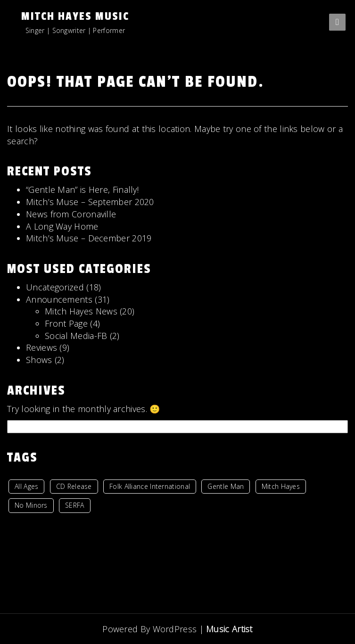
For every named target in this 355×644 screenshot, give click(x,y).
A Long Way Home (62, 226)
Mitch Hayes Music (75, 16)
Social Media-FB (76, 336)
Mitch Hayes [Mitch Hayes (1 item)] (281, 486)
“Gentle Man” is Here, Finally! (82, 190)
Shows (39, 360)
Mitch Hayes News (81, 311)
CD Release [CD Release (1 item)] (74, 486)
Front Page (66, 323)
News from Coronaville (71, 214)
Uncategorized (55, 287)
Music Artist (229, 628)
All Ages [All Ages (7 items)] (26, 486)
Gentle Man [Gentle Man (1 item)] (226, 486)
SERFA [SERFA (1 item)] (75, 505)
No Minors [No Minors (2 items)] (31, 505)
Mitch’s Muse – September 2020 (90, 202)
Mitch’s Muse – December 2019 (89, 238)
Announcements (59, 299)
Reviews (41, 347)
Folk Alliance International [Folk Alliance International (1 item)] (150, 486)
